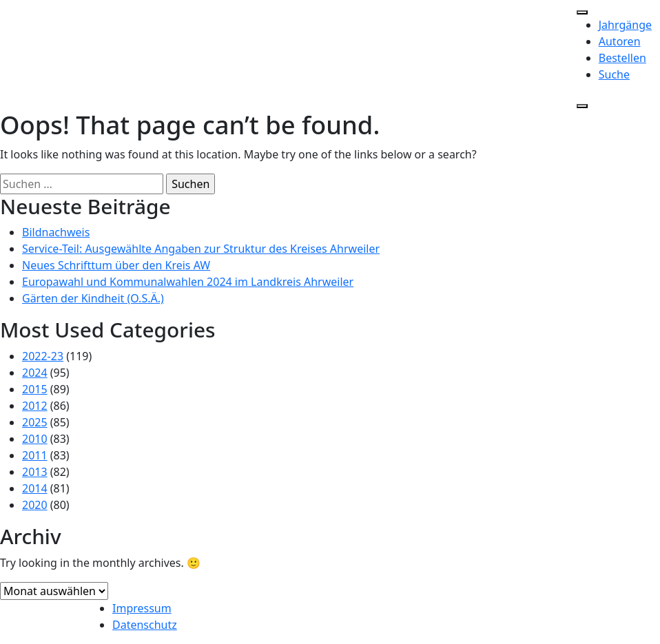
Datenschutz (145, 625)
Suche (614, 74)
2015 (35, 389)
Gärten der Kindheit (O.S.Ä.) (93, 298)
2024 (35, 373)
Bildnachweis (56, 232)
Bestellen (622, 58)
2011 (35, 455)
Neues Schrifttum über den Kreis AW (116, 265)
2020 (35, 505)
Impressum (142, 608)
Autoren (620, 41)
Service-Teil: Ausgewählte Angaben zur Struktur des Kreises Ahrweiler (201, 249)
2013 (35, 472)
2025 (35, 422)
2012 (35, 406)
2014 (35, 488)
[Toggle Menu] (582, 12)
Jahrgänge (625, 25)
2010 (35, 439)
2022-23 (43, 356)
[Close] (582, 106)
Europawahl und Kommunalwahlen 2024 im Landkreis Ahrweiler (188, 282)
